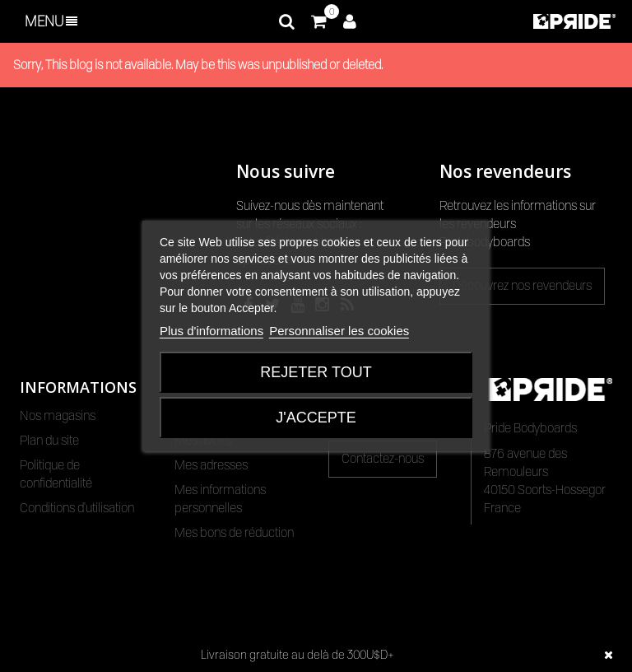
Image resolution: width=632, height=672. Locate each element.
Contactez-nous (383, 459)
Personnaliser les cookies (339, 331)
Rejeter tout (316, 372)
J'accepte (316, 418)
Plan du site (49, 441)
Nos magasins (58, 416)
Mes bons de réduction (234, 533)
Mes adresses (211, 465)
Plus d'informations (211, 331)
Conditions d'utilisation (77, 508)
